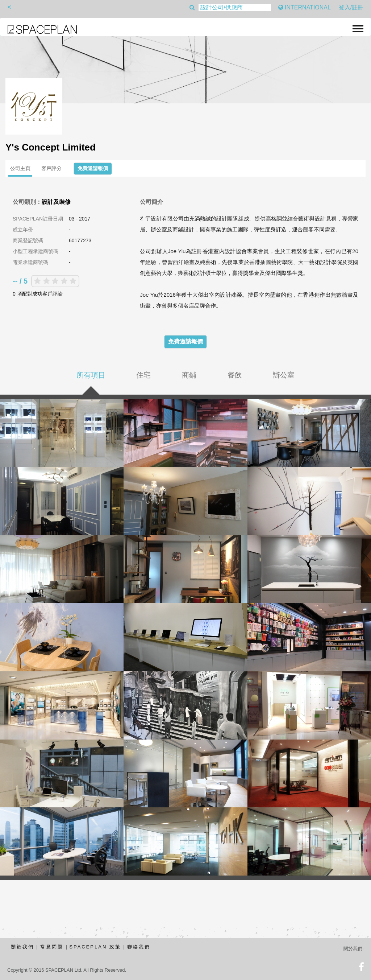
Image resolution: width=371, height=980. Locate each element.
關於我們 (22, 947)
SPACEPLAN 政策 (95, 947)
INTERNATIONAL (305, 7)
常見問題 (52, 947)
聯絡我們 (139, 947)
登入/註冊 (351, 7)
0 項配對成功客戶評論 (38, 294)
